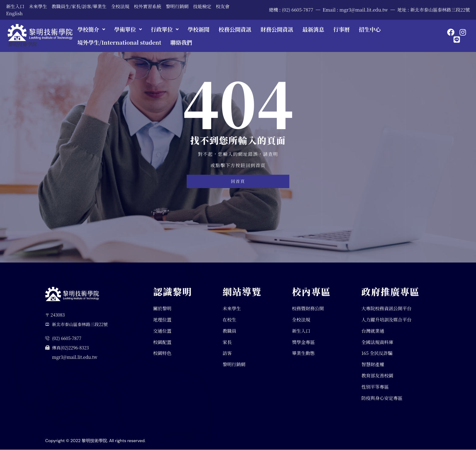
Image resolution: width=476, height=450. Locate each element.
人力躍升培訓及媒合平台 (386, 319)
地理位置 (162, 319)
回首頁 (238, 181)
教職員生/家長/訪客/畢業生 (79, 6)
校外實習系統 (148, 6)
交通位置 (162, 331)
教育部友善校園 (377, 376)
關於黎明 (162, 308)
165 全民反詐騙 (377, 353)
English (14, 13)
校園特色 (162, 353)
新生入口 (15, 6)
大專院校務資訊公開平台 (386, 308)
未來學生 (38, 6)
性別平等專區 (375, 387)
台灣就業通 (373, 331)
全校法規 (120, 6)
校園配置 (162, 342)
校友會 (223, 6)
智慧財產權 (373, 364)
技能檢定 (202, 6)
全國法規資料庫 (377, 342)
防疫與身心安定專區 (382, 398)
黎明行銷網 (177, 6)
